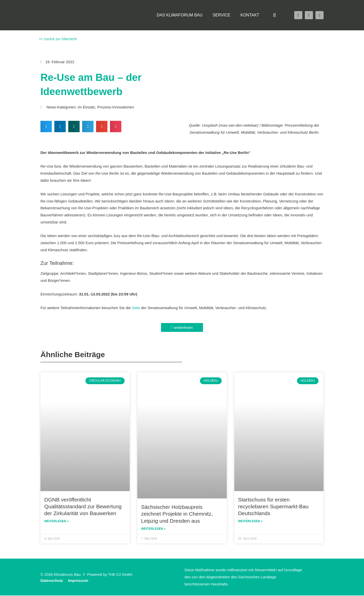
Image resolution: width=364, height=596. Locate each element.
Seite (136, 308)
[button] (275, 15)
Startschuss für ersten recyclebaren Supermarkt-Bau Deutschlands (273, 507)
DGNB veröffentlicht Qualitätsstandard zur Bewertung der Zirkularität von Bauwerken (83, 507)
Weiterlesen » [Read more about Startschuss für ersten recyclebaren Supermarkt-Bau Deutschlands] (250, 522)
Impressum (78, 581)
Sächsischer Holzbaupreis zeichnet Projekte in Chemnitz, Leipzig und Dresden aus (177, 514)
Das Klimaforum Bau (180, 15)
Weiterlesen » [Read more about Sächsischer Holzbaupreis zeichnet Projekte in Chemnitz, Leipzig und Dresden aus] (153, 529)
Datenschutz (52, 581)
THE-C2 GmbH (121, 575)
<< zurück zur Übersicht (59, 39)
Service (221, 15)
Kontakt (250, 15)
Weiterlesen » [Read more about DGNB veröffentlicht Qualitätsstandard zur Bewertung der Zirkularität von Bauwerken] (56, 522)
